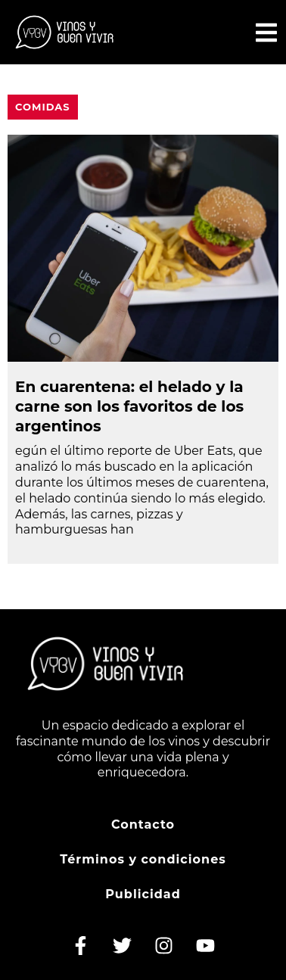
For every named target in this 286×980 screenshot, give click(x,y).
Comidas (43, 107)
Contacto (143, 824)
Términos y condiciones (143, 859)
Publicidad (143, 894)
